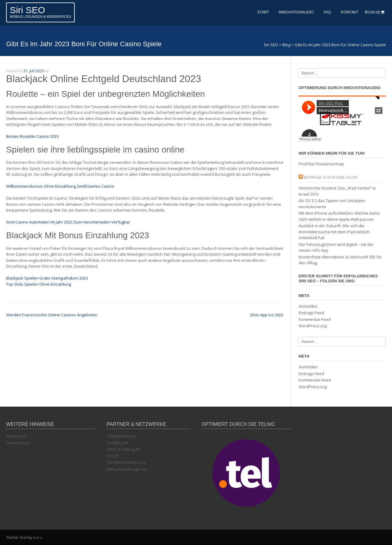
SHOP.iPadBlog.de (123, 449)
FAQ (327, 12)
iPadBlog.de (118, 443)
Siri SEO (27, 10)
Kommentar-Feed (315, 319)
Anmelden (308, 306)
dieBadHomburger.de (127, 469)
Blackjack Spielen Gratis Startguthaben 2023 (47, 278)
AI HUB (113, 456)
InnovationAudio (296, 12)
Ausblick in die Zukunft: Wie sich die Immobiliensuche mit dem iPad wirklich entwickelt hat (334, 232)
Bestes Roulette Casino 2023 (32, 136)
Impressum (17, 436)
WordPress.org (313, 326)
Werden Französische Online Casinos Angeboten (52, 315)
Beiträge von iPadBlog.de (331, 177)
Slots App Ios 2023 (267, 315)
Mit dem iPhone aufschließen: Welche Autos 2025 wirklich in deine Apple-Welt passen (339, 216)
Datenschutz (18, 443)
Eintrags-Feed (311, 313)
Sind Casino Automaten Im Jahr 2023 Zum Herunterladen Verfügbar (68, 222)
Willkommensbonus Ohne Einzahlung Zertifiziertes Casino (60, 186)
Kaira (38, 537)
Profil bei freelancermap (321, 164)
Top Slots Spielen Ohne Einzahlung (39, 284)
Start (263, 12)
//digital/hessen (121, 436)
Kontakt (350, 12)
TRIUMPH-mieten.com (126, 462)
